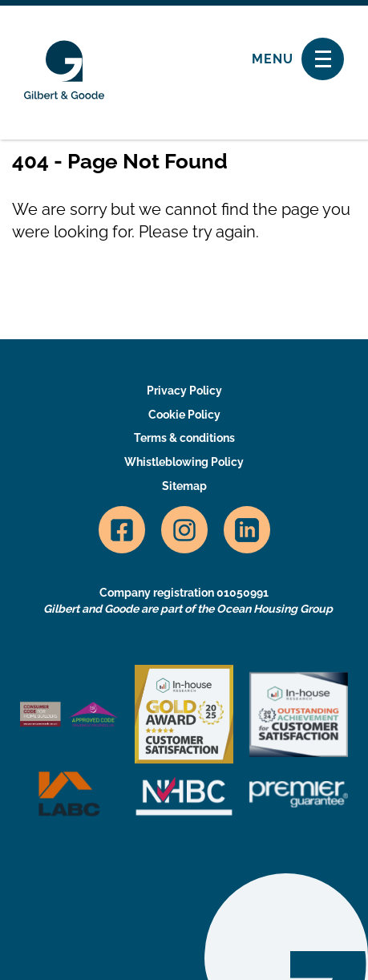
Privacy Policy (184, 391)
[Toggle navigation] (323, 59)
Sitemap (184, 486)
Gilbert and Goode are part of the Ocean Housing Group (188, 609)
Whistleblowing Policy (184, 462)
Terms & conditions (184, 438)
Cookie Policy (184, 415)
